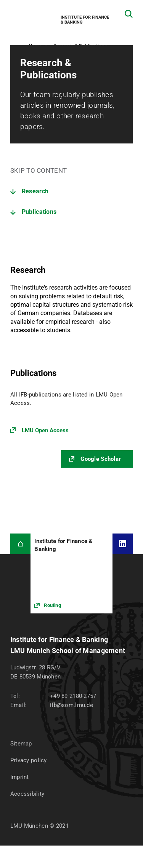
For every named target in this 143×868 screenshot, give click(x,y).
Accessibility (27, 794)
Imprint (20, 777)
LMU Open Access (45, 430)
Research (35, 191)
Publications (39, 212)
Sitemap (21, 744)
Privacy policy (29, 760)
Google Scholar (101, 459)
